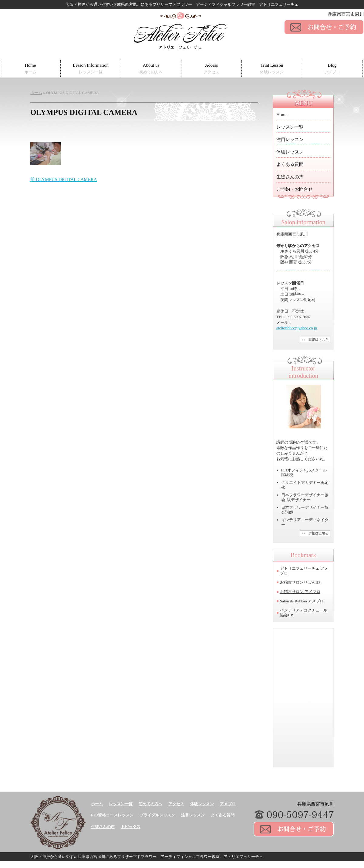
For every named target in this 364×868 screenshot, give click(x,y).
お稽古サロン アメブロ (300, 592)
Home (30, 69)
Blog (332, 69)
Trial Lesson (272, 69)
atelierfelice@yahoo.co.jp (297, 328)
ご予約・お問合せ (295, 189)
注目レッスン (290, 139)
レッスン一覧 (290, 127)
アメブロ (228, 804)
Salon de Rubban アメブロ (302, 601)
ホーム (97, 804)
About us (151, 69)
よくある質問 (290, 164)
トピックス (131, 827)
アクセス (176, 804)
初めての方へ (150, 804)
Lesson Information (91, 69)
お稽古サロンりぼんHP (300, 582)
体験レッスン (290, 152)
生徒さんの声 (290, 177)
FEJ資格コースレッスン (112, 815)
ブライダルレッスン (157, 815)
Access (211, 69)
